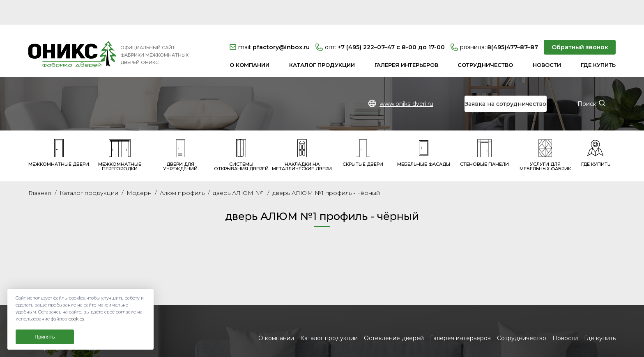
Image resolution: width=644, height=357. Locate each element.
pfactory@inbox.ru (270, 23)
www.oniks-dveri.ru (406, 79)
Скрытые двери (363, 128)
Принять (45, 337)
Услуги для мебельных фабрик (545, 130)
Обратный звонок (580, 23)
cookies (76, 319)
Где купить (598, 40)
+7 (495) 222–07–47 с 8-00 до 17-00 (380, 23)
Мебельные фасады (424, 128)
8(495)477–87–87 (494, 23)
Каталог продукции (322, 40)
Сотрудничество (485, 40)
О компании (250, 40)
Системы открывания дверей (241, 130)
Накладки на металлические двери (302, 130)
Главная (40, 168)
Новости (547, 40)
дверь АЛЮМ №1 (238, 168)
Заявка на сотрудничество (506, 79)
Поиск (587, 79)
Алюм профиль (182, 168)
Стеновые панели (484, 128)
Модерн (139, 168)
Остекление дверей (394, 314)
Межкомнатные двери (59, 128)
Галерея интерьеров (406, 40)
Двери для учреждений (180, 130)
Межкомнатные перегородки (120, 130)
